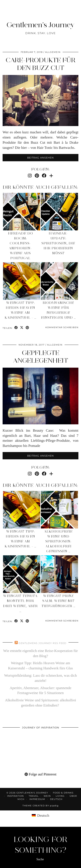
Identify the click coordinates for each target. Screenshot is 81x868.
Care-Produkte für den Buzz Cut (41, 64)
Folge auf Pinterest (41, 774)
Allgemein (53, 52)
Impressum (37, 799)
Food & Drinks (63, 793)
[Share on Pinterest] (27, 328)
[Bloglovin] (51, 176)
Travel (34, 796)
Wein (47, 796)
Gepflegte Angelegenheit (40, 357)
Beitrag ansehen (40, 158)
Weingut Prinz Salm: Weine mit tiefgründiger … (58, 601)
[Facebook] (44, 176)
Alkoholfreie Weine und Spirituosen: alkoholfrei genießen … (58, 541)
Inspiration (15, 796)
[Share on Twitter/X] (22, 328)
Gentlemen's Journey (40, 25)
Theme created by (40, 806)
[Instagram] (30, 176)
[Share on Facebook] (16, 328)
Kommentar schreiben (62, 327)
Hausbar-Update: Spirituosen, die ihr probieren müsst (58, 243)
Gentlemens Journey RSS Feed (42, 643)
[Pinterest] (37, 176)
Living (60, 796)
